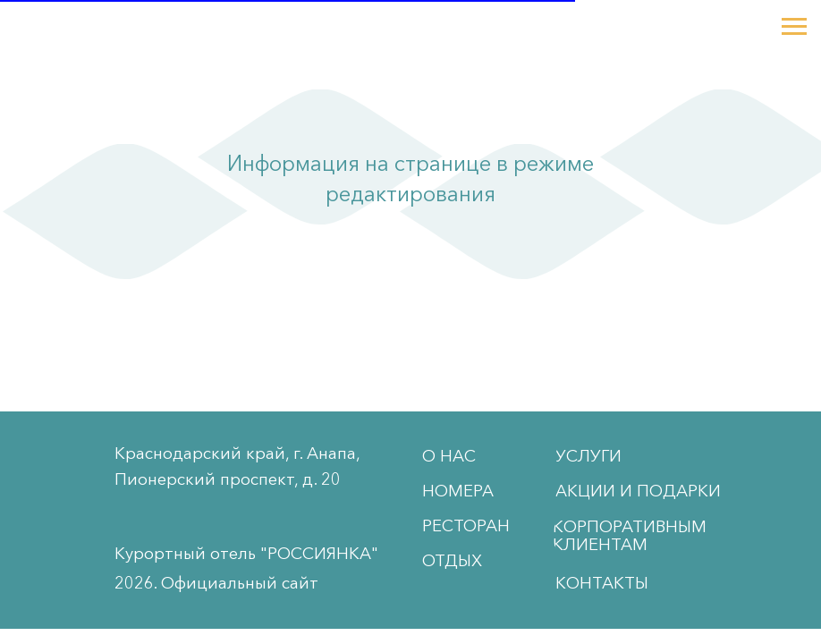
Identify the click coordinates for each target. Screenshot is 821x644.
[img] (42, 520)
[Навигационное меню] (794, 27)
